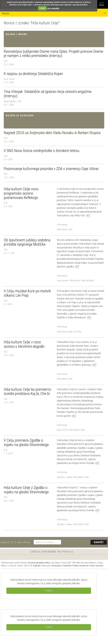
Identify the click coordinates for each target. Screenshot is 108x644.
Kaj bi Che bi (62, 430)
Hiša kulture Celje (65, 229)
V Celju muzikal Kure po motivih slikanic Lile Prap (27, 293)
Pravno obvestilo (96, 566)
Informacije (62, 225)
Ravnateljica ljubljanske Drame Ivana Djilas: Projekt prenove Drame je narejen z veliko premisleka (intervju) (54, 54)
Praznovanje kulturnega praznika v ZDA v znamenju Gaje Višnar (51, 169)
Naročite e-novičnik (16, 542)
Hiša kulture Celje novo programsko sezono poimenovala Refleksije (21, 193)
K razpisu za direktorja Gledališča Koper (33, 74)
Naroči (99, 542)
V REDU (42, 8)
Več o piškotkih (53, 8)
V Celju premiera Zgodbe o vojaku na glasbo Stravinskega (26, 442)
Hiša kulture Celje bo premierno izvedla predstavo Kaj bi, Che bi (27, 392)
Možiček (90, 280)
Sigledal (36, 566)
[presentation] (85, 542)
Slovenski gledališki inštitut (39, 563)
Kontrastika (56, 566)
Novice (54, 13)
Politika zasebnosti (81, 566)
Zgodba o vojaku (64, 477)
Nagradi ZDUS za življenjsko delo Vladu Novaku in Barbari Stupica (52, 133)
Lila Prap (77, 332)
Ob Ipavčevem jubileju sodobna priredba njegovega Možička (27, 242)
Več (88, 215)
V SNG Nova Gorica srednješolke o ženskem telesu (42, 151)
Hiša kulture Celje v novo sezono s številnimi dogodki (24, 344)
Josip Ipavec (63, 280)
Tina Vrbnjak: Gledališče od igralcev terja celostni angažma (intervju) (48, 94)
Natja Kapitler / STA (13, 101)
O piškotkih (67, 566)
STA (6, 61)
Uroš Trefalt (9, 79)
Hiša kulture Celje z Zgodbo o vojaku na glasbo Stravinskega (26, 490)
